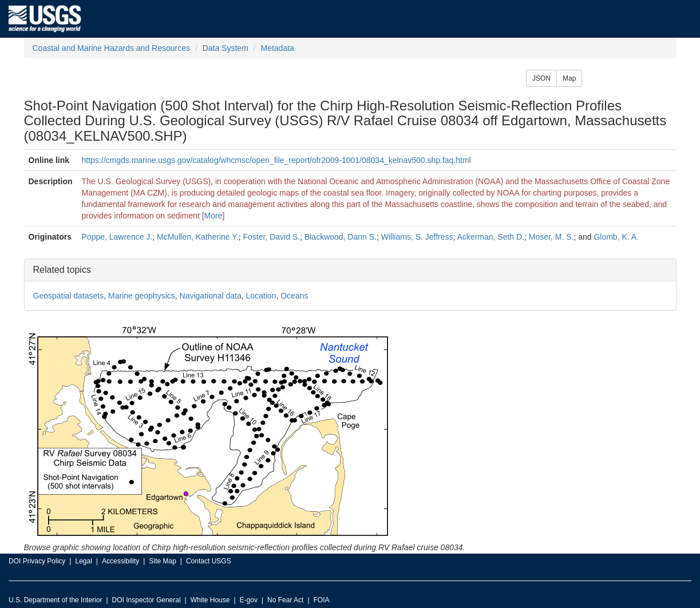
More (213, 216)
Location (261, 296)
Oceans (294, 296)
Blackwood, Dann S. (341, 237)
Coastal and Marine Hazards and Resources (111, 48)
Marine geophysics (142, 296)
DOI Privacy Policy (37, 561)
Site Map (162, 561)
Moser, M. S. (551, 237)
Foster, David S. (272, 237)
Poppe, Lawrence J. (117, 237)
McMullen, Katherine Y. (198, 237)
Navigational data (211, 296)
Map (569, 78)
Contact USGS (209, 561)
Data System (226, 48)
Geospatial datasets (69, 296)
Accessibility (120, 561)
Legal (83, 561)
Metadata (277, 48)
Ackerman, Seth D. (491, 237)
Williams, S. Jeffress (417, 237)
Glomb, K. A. (616, 237)
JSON (541, 78)
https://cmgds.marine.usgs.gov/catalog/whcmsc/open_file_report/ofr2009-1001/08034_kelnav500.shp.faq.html (276, 160)
